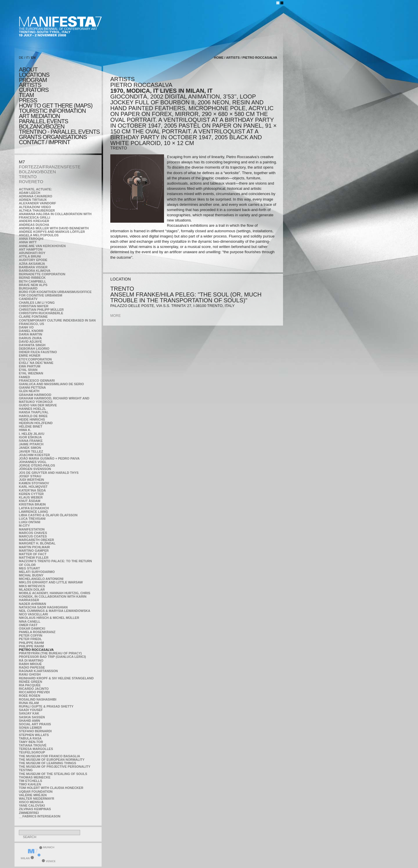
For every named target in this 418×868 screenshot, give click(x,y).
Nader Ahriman (33, 604)
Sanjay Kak (29, 713)
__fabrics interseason (40, 816)
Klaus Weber (31, 497)
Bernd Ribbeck (32, 278)
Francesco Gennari (37, 381)
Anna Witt (28, 242)
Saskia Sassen (32, 717)
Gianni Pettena (32, 387)
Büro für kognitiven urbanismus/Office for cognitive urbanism (55, 294)
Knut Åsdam (30, 501)
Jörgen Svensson (35, 469)
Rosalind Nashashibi (38, 699)
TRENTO (28, 177)
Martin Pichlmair (34, 547)
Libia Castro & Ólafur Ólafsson (48, 515)
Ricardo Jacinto (34, 689)
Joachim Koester (34, 455)
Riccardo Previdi (34, 692)
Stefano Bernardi (35, 731)
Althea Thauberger (37, 210)
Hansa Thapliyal (34, 412)
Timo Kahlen (30, 784)
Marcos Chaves (33, 533)
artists (30, 85)
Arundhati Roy (32, 253)
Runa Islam (29, 703)
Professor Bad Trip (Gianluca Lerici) (52, 657)
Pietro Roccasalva (36, 650)
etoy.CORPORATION (35, 359)
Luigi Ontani (30, 522)
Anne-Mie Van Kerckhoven (42, 246)
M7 (22, 162)
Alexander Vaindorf (37, 203)
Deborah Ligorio (34, 349)
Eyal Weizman (31, 373)
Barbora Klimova (35, 271)
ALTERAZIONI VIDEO (35, 207)
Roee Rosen (29, 696)
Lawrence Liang (33, 512)
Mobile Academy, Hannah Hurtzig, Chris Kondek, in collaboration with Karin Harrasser (55, 596)
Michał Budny (31, 575)
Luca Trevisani (32, 519)
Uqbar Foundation (36, 792)
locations (34, 75)
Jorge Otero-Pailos (37, 465)
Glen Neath (29, 391)
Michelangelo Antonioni (41, 579)
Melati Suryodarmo (37, 572)
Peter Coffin (31, 635)
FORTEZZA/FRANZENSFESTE (50, 167)
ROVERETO (31, 182)
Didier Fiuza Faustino (38, 352)
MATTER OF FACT (33, 554)
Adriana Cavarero (36, 196)
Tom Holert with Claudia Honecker (51, 788)
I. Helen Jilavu (32, 434)
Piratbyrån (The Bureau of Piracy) (50, 653)
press (28, 100)
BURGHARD (28, 288)
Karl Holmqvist (33, 487)
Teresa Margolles (36, 749)
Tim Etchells (30, 781)
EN (33, 58)
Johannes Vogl (33, 462)
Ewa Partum (30, 366)
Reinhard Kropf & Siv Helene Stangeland (56, 678)
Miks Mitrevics (32, 586)
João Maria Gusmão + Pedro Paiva (49, 458)
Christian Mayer (34, 306)
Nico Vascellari (33, 614)
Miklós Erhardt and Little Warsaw (51, 582)
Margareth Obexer (36, 540)
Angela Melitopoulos (39, 235)
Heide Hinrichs (32, 419)
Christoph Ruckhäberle (41, 313)
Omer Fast (28, 625)
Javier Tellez (31, 451)
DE (21, 58)
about (28, 69)
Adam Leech (29, 193)
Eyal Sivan (28, 370)
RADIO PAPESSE (32, 667)
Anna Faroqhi (31, 239)
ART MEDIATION (39, 116)
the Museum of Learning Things (47, 763)
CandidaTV (28, 299)
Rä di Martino (31, 660)
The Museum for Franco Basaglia (49, 756)
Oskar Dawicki (32, 628)
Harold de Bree (33, 416)
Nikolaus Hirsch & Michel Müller (49, 618)
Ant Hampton (31, 249)
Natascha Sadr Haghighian (43, 607)
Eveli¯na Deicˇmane (36, 363)
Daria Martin (30, 334)
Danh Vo (26, 327)
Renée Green (30, 682)
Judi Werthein (31, 480)
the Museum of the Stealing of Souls (53, 774)
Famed (25, 377)
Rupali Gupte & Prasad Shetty (46, 706)
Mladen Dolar (32, 590)
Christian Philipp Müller (41, 310)
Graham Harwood (35, 395)
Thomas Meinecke (35, 777)
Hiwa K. (25, 430)
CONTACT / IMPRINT (45, 142)
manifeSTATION (32, 529)
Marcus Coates (33, 536)
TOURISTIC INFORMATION (52, 111)
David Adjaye (30, 342)
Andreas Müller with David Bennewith (54, 228)
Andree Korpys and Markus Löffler (52, 232)
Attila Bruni (30, 256)
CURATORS (34, 90)
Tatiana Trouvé (33, 745)
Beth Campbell (33, 281)
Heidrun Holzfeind (36, 423)
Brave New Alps (33, 285)
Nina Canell (30, 621)
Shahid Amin (29, 721)
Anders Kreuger (34, 221)
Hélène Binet (31, 426)
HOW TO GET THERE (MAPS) (56, 106)
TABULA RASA (30, 738)
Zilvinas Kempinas (35, 809)
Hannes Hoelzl (33, 409)
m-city (24, 526)
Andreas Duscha (34, 225)
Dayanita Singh (32, 345)
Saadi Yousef (31, 710)
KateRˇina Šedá (32, 490)
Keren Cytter (31, 494)
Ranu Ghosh (30, 674)
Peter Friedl (30, 639)
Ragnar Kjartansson (38, 671)
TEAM (26, 95)
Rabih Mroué (30, 664)
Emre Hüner (30, 356)
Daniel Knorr (31, 331)
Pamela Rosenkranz (37, 632)
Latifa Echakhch (34, 508)
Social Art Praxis (35, 724)
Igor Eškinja (30, 437)
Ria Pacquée (30, 685)
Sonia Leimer (30, 728)
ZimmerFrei (29, 813)
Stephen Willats (34, 735)
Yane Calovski (32, 806)
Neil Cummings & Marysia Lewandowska (55, 611)
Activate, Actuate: (35, 189)
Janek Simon (30, 448)
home (219, 58)
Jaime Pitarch (31, 444)
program (33, 80)
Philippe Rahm (31, 643)
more (116, 316)
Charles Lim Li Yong (37, 303)
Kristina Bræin (32, 504)
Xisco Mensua (31, 802)
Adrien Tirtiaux (33, 200)
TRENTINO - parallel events (59, 132)
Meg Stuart (29, 568)
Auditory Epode (33, 260)
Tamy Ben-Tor (31, 742)
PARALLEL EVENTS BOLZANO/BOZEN (44, 124)
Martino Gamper (34, 551)
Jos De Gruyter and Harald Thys (49, 473)
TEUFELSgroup (32, 752)
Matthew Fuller (34, 558)
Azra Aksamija (32, 264)
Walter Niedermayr (37, 799)
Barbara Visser (33, 267)
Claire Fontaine (33, 317)
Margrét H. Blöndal (37, 543)
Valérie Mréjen (33, 795)
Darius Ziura (30, 338)
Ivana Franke (31, 441)
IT (28, 58)
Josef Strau (30, 476)
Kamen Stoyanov (34, 483)
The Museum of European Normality (52, 760)
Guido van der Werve (38, 405)
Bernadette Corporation (42, 274)
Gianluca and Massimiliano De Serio (51, 384)
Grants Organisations (53, 137)
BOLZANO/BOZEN (37, 172)
